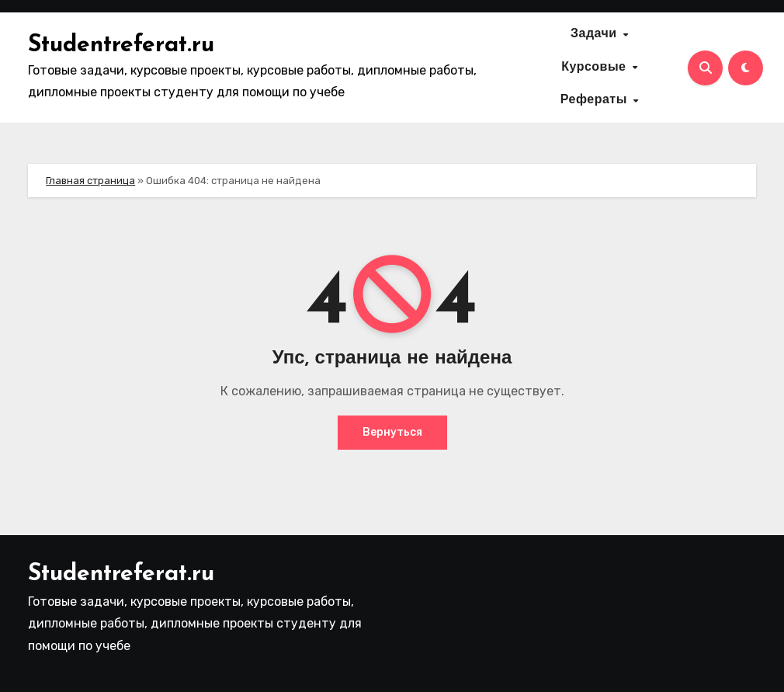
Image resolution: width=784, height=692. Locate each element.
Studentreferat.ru (121, 45)
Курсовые (596, 68)
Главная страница (90, 181)
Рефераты (596, 101)
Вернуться (392, 432)
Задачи (596, 35)
